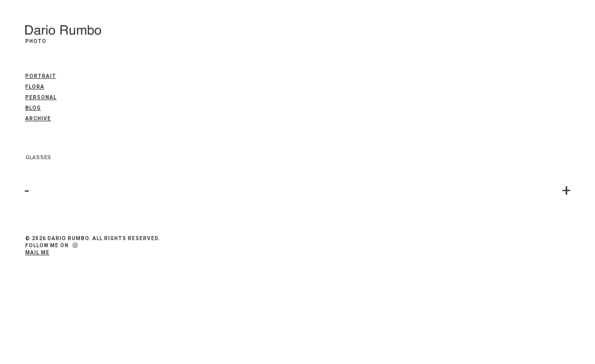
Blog (33, 108)
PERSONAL (41, 97)
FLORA (35, 87)
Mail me (37, 253)
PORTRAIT (41, 76)
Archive (38, 119)
